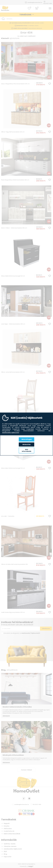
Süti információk (27, 450)
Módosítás (27, 444)
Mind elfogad (27, 439)
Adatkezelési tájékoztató (11, 433)
